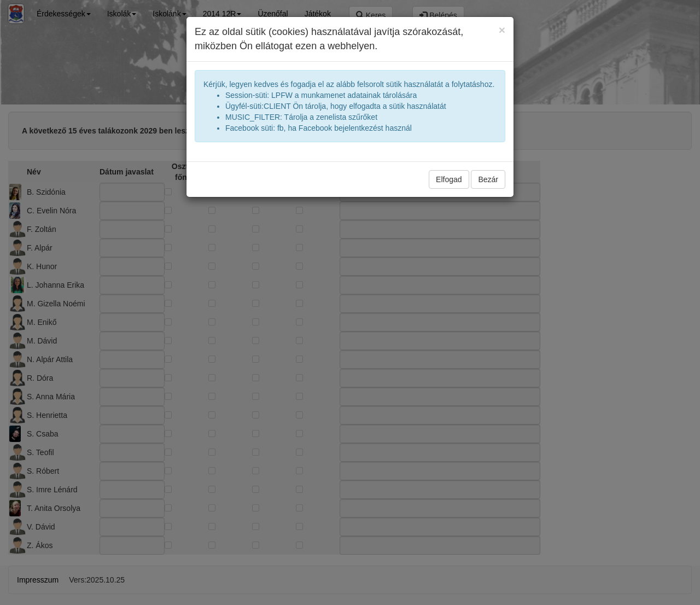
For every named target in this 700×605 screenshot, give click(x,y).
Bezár (488, 179)
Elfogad (449, 179)
